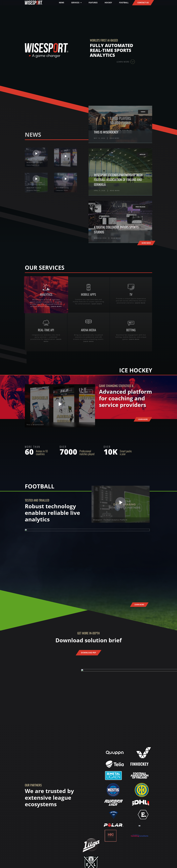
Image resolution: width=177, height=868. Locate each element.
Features (93, 3)
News (62, 3)
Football (124, 3)
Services (76, 3)
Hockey (108, 3)
